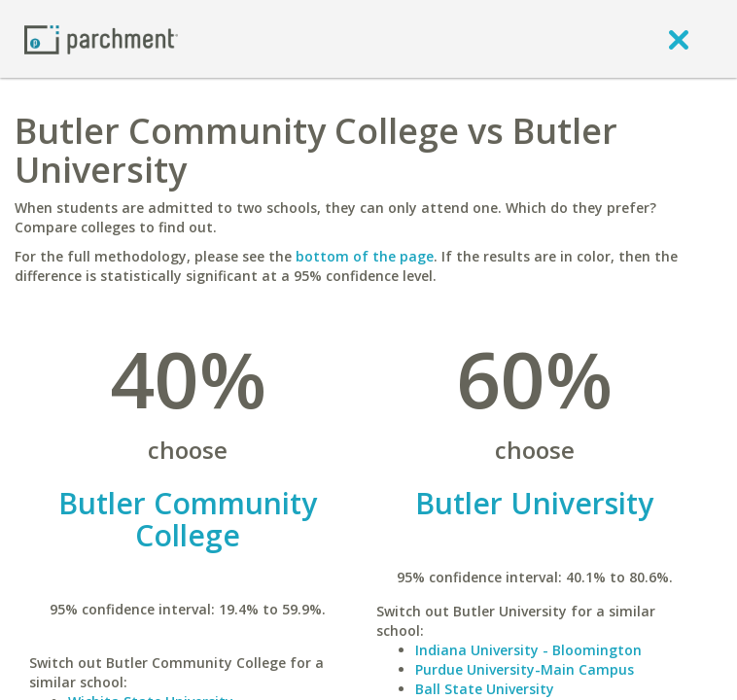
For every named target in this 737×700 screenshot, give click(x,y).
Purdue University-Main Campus (525, 669)
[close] (679, 39)
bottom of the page (365, 256)
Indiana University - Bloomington (528, 650)
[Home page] (101, 38)
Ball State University (485, 689)
